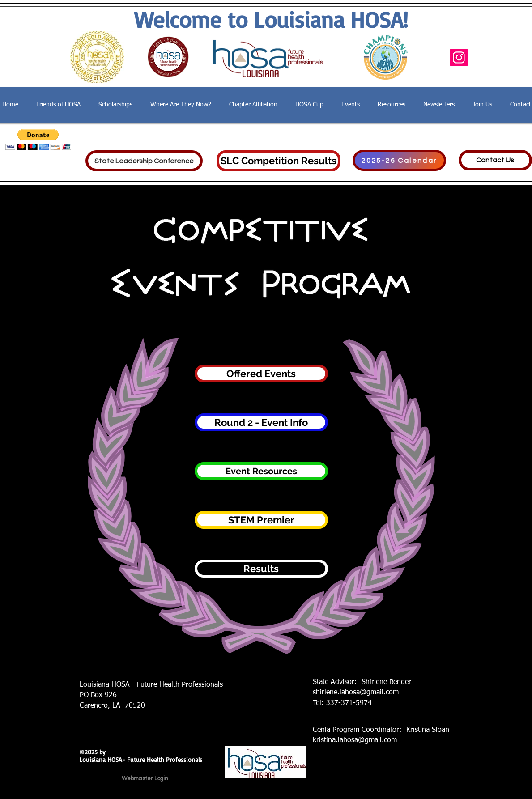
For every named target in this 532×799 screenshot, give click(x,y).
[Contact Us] (495, 160)
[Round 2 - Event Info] (261, 422)
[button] (38, 139)
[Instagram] (459, 57)
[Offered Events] (261, 374)
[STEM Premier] (261, 520)
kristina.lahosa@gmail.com (355, 740)
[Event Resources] (261, 471)
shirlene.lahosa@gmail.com (356, 693)
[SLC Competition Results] (279, 161)
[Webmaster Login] (145, 778)
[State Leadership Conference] (144, 161)
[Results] (261, 569)
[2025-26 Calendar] (399, 160)
